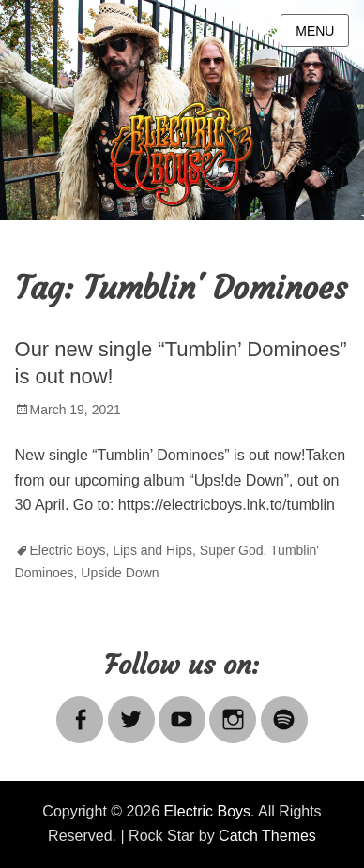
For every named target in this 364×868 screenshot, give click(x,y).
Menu (315, 31)
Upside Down (120, 573)
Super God (232, 550)
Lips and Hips (152, 550)
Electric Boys (68, 550)
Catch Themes (267, 836)
